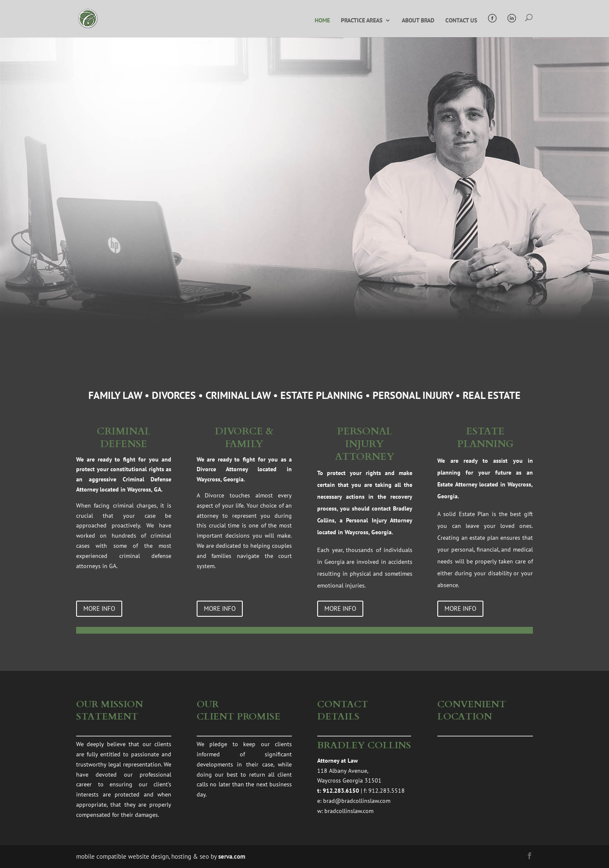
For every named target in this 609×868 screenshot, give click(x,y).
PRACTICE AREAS (362, 21)
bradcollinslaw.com (349, 811)
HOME (322, 21)
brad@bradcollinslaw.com (357, 801)
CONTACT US (461, 21)
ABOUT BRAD (418, 21)
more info (99, 608)
